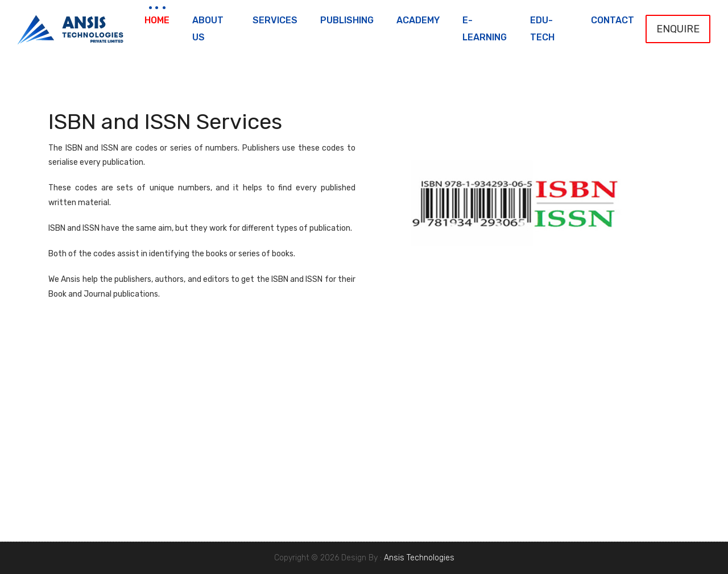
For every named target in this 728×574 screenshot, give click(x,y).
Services (275, 20)
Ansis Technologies (419, 558)
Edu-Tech (542, 29)
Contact (613, 20)
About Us (208, 29)
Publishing (347, 20)
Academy (418, 20)
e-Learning (485, 29)
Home (157, 20)
